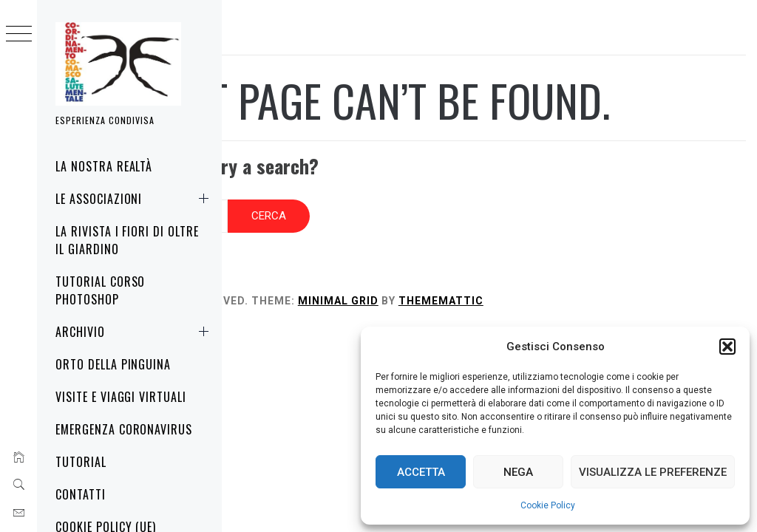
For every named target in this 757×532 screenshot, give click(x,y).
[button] (727, 347)
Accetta (421, 472)
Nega (518, 472)
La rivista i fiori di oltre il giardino (127, 240)
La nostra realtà (104, 166)
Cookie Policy (548, 505)
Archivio (135, 332)
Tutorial (81, 462)
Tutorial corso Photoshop (100, 290)
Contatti (81, 494)
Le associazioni (135, 199)
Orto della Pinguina (113, 364)
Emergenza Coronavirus (124, 429)
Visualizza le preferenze (653, 472)
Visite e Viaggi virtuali (121, 397)
